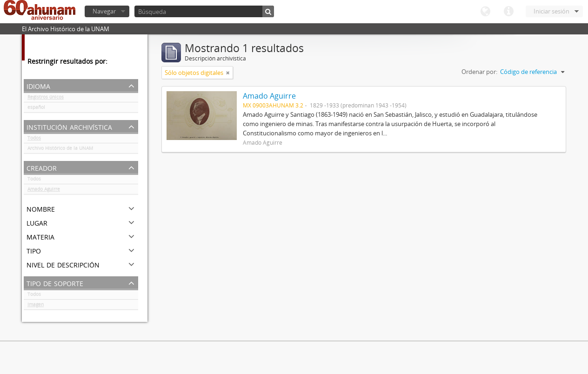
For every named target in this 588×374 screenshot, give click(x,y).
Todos (34, 140)
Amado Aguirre (44, 191)
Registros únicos (46, 99)
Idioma (485, 12)
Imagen (36, 306)
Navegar (104, 11)
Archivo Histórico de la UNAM (60, 150)
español (36, 109)
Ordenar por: (479, 72)
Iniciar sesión (551, 11)
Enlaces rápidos (508, 12)
